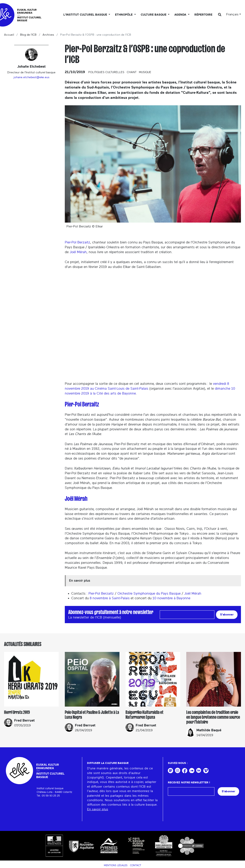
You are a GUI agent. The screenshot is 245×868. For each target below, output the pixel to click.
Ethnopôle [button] (124, 15)
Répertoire (203, 15)
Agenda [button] (181, 15)
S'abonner (227, 615)
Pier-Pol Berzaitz (77, 242)
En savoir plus (98, 809)
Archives (48, 35)
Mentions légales (116, 865)
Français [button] (232, 14)
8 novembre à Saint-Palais (110, 598)
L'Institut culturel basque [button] (86, 15)
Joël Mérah (78, 252)
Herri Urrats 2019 (17, 712)
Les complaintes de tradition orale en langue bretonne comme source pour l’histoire (213, 717)
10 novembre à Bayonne (171, 598)
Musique (145, 72)
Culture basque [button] (154, 15)
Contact (136, 865)
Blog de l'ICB (28, 35)
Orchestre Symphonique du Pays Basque (149, 593)
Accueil (9, 35)
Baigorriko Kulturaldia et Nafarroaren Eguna (144, 715)
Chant (132, 72)
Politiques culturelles (106, 72)
